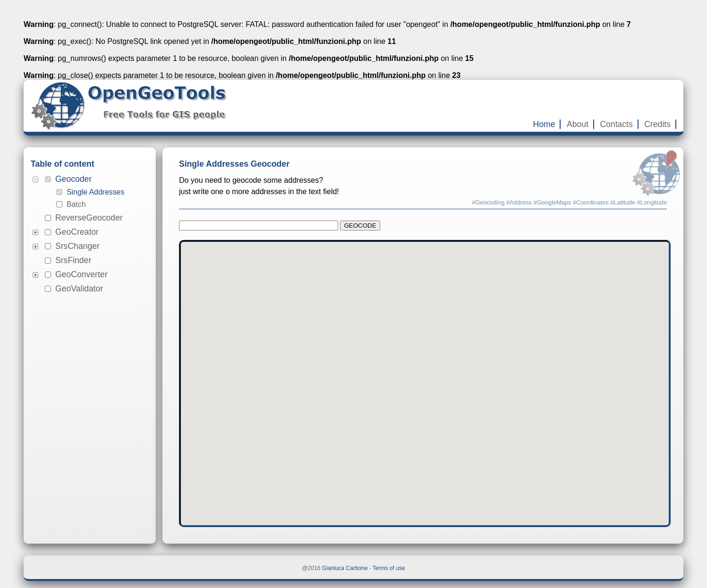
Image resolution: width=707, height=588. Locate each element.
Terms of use (389, 568)
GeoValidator (79, 289)
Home (544, 124)
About (578, 124)
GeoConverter (81, 274)
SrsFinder (73, 260)
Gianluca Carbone (345, 568)
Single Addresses (95, 192)
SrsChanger (77, 246)
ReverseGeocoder (89, 218)
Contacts (616, 124)
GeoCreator (77, 232)
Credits (657, 124)
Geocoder (73, 179)
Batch (76, 204)
